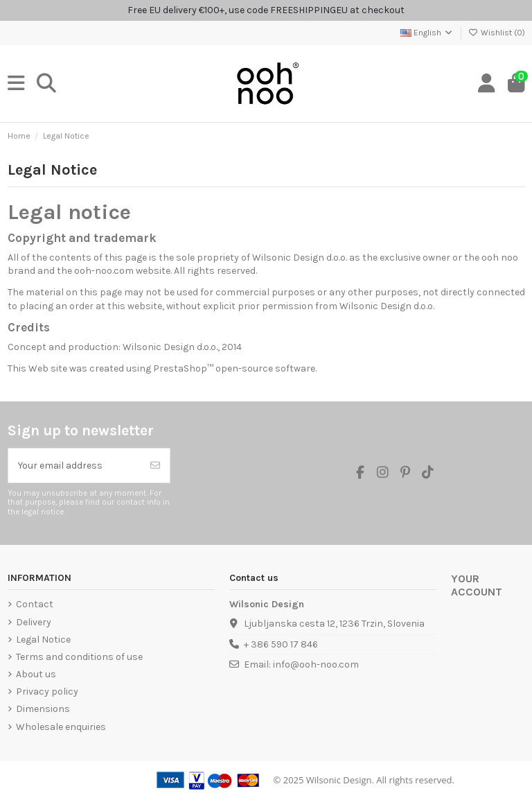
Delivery (34, 622)
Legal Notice (43, 640)
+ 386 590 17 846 (281, 644)
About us (36, 674)
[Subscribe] (155, 466)
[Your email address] (75, 466)
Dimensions (43, 709)
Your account (477, 585)
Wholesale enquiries (61, 727)
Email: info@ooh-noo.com (301, 664)
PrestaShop (180, 368)
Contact (35, 604)
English (427, 33)
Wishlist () (497, 33)
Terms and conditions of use (79, 657)
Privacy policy (47, 692)
